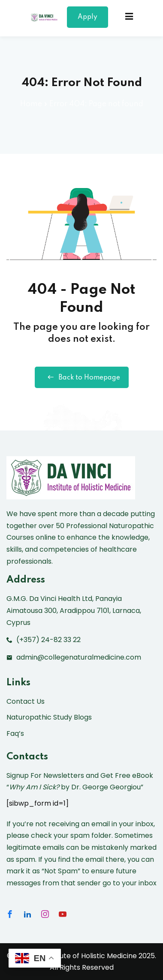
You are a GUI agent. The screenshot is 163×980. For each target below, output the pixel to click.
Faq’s (15, 734)
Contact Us (26, 701)
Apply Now (88, 21)
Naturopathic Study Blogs (49, 717)
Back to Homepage (82, 377)
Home (31, 104)
